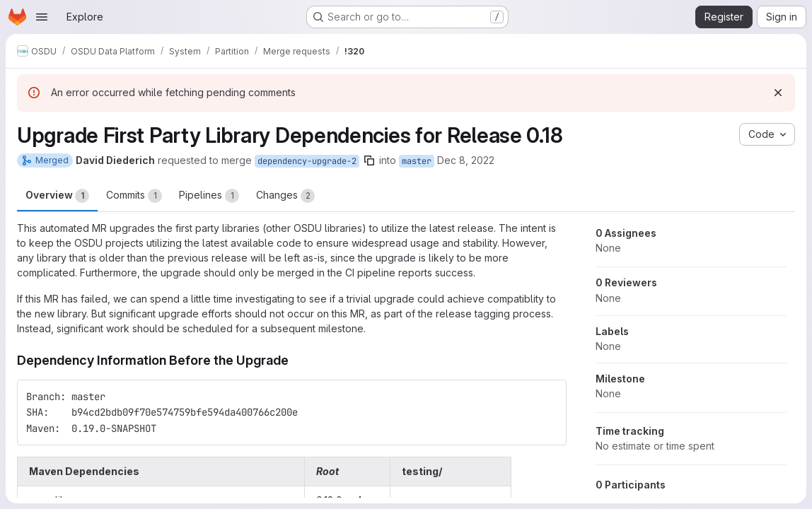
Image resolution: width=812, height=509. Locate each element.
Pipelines (209, 196)
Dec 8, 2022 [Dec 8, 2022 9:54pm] (466, 160)
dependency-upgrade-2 (307, 161)
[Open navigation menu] (42, 17)
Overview (57, 196)
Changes (285, 196)
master (417, 161)
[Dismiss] (778, 93)
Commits (134, 196)
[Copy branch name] (369, 160)
